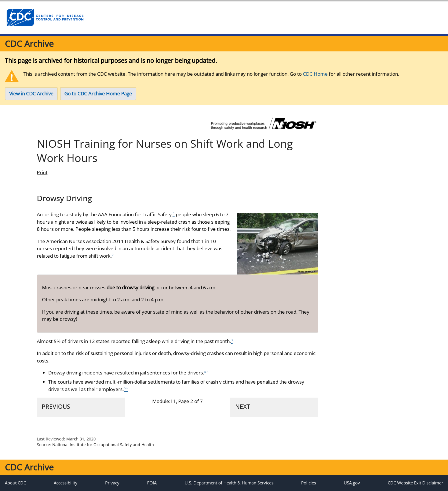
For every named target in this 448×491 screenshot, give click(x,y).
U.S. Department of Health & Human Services (229, 483)
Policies (309, 483)
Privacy (112, 483)
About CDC (15, 483)
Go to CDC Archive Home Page (98, 94)
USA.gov (352, 483)
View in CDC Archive (31, 94)
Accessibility (66, 483)
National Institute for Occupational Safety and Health (103, 445)
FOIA (152, 483)
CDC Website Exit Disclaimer (415, 483)
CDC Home (315, 74)
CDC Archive (29, 44)
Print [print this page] (42, 172)
